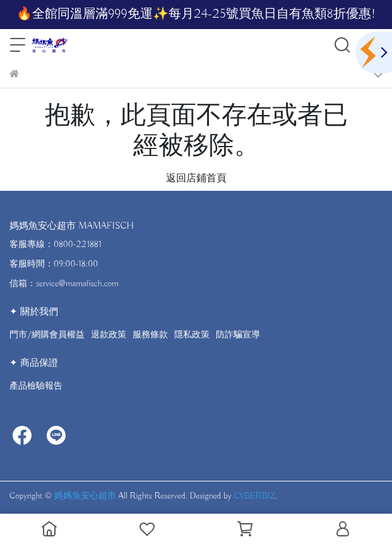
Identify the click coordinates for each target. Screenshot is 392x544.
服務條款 (150, 335)
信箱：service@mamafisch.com (64, 284)
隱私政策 (192, 335)
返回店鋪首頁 (196, 179)
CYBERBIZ (254, 496)
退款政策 (109, 335)
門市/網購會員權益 (47, 335)
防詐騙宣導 (238, 335)
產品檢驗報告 (36, 386)
